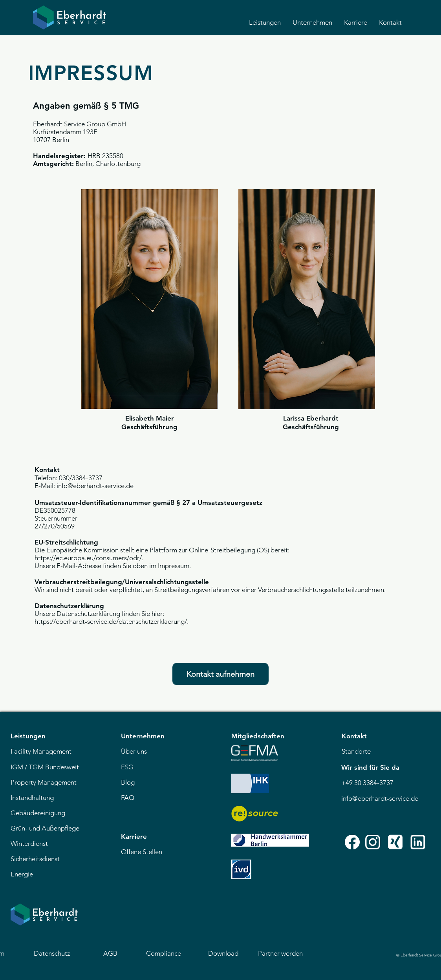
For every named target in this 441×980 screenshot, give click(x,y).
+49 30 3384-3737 (367, 783)
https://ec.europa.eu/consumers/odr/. (89, 558)
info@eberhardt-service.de (380, 798)
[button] (265, 22)
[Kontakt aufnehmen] (220, 674)
